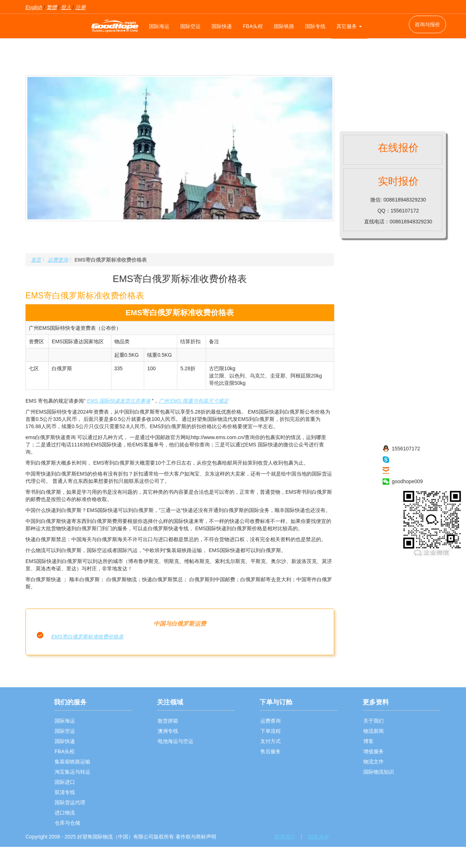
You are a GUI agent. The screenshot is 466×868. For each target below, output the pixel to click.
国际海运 (159, 26)
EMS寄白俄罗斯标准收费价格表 (87, 637)
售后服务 (270, 751)
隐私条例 (318, 837)
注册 (80, 7)
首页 (36, 260)
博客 (368, 741)
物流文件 (374, 762)
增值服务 (374, 751)
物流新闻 (374, 731)
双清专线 (65, 792)
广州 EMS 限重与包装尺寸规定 (194, 401)
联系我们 (284, 837)
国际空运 (190, 26)
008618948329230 (413, 438)
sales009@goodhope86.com (424, 470)
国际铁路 (284, 26)
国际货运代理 (70, 802)
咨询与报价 (427, 24)
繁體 (52, 7)
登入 (66, 7)
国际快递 (222, 26)
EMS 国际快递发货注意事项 (119, 401)
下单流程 (270, 731)
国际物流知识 (379, 772)
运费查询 (58, 260)
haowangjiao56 (409, 460)
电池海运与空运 (175, 741)
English (34, 7)
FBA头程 (253, 26)
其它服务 (349, 26)
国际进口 (65, 782)
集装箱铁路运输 (72, 762)
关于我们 (374, 721)
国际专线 (315, 26)
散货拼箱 (168, 721)
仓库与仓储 (67, 823)
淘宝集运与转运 (72, 772)
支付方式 (270, 741)
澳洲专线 (168, 731)
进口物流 (65, 813)
